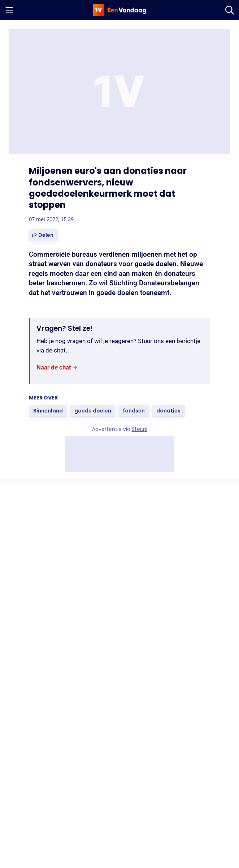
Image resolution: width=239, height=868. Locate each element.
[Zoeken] (230, 10)
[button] (43, 235)
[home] (119, 10)
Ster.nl (140, 429)
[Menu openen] (9, 10)
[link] (57, 367)
